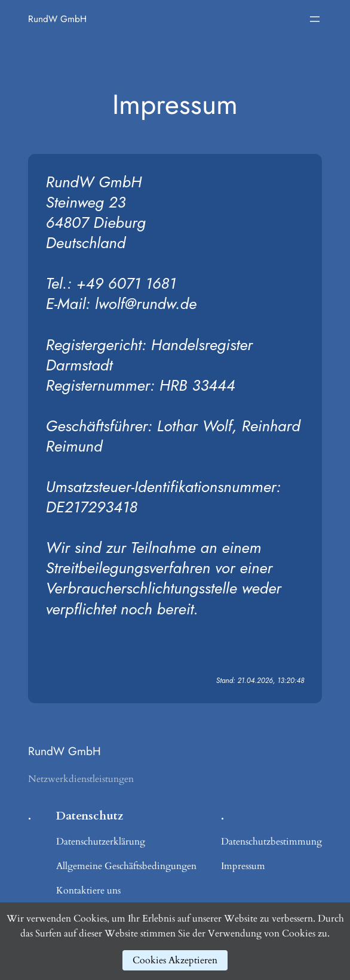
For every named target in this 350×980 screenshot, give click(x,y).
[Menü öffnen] (315, 19)
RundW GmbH (57, 19)
